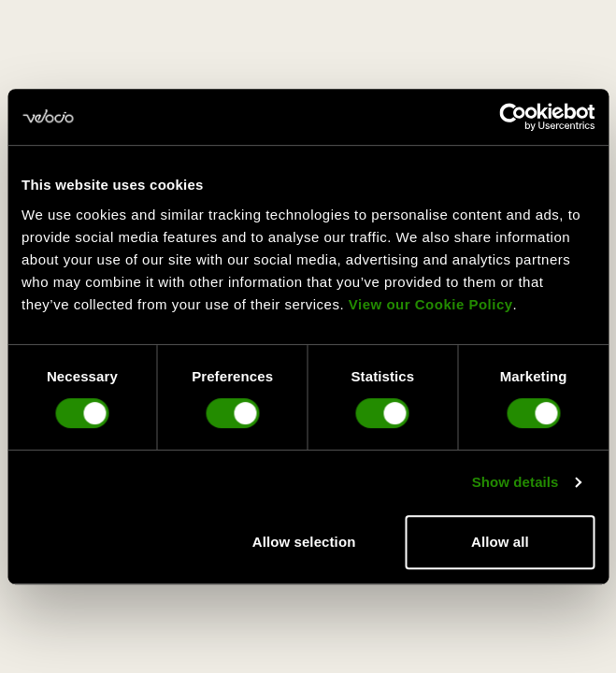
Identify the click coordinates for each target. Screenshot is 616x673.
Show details (516, 482)
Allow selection (304, 542)
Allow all (500, 542)
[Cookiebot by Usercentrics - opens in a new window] (513, 117)
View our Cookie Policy (431, 304)
